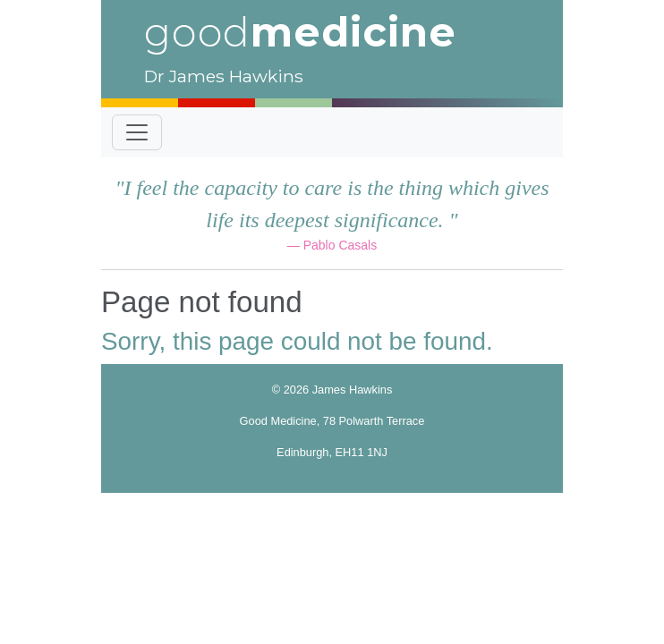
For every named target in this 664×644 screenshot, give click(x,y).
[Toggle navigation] (137, 132)
